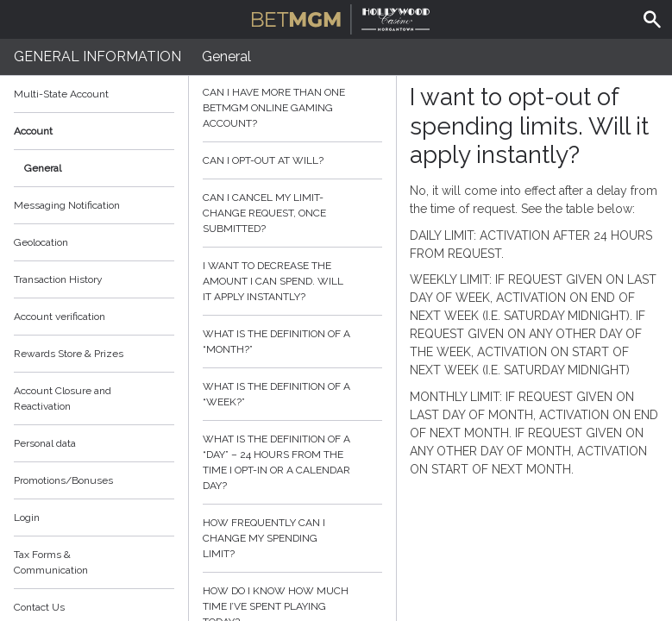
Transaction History (58, 279)
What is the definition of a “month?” (292, 342)
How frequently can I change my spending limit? (292, 538)
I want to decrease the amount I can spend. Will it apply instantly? (292, 281)
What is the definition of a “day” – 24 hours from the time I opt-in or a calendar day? (292, 462)
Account (94, 131)
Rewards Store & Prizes (69, 354)
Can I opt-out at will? (292, 160)
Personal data (45, 443)
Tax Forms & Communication (94, 562)
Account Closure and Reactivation (63, 398)
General (43, 168)
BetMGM (341, 17)
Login (27, 517)
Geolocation (41, 242)
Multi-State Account (61, 94)
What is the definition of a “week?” (292, 394)
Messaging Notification (67, 205)
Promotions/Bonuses (63, 480)
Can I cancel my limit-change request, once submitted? (292, 213)
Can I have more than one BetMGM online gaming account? (292, 108)
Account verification (60, 317)
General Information (97, 56)
